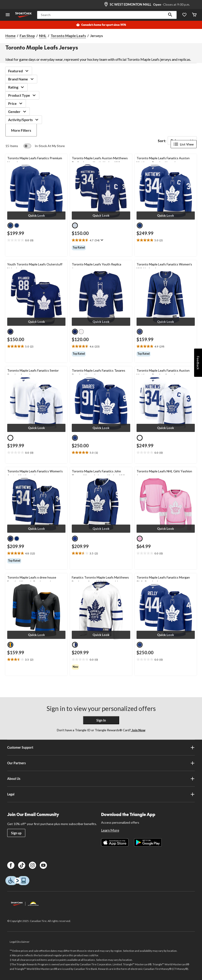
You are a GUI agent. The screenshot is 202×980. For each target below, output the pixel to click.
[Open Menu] (8, 15)
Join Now (138, 730)
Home (10, 36)
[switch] (44, 146)
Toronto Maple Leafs (68, 36)
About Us (101, 779)
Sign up (16, 833)
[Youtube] (43, 865)
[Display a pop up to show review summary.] (101, 240)
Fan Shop (27, 36)
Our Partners (101, 763)
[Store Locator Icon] (106, 5)
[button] (170, 15)
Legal (101, 794)
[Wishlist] (184, 15)
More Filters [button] (21, 130)
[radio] (10, 225)
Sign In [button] (101, 720)
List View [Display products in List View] (184, 144)
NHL (43, 36)
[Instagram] (33, 865)
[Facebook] (11, 865)
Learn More (110, 830)
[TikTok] (22, 865)
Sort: (162, 141)
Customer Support (101, 748)
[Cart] (194, 15)
